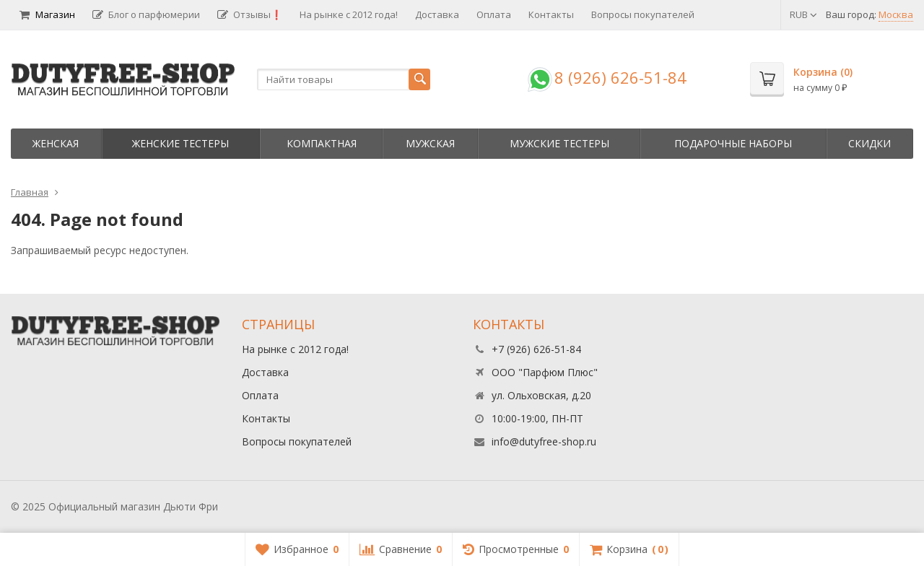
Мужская (430, 143)
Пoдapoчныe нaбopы (733, 143)
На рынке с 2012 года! (349, 14)
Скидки (869, 143)
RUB (803, 14)
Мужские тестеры (559, 143)
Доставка (437, 14)
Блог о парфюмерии (146, 14)
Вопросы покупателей (643, 14)
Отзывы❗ (250, 14)
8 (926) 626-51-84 (620, 77)
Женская (56, 143)
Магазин (47, 14)
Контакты (551, 14)
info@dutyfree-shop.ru (544, 441)
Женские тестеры (180, 143)
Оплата (494, 14)
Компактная (322, 143)
